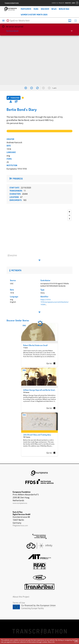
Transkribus (39, 587)
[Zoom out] (69, 215)
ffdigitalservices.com (20, 525)
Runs (36, 9)
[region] (39, 233)
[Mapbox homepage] (13, 256)
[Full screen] (76, 21)
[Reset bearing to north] (69, 219)
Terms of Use (19, 603)
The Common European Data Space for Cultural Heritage (39, 536)
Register (68, 3)
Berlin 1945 (64, 9)
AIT (39, 557)
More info (51, 642)
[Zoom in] (69, 212)
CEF (39, 607)
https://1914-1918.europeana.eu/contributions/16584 (54, 302)
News (54, 9)
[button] (16, 102)
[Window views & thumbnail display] (70, 21)
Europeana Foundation (39, 473)
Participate (26, 9)
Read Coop (39, 566)
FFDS (39, 482)
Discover (45, 9)
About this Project (21, 597)
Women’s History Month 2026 (34, 15)
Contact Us (55, 3)
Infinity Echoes (39, 546)
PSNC (39, 577)
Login (73, 3)
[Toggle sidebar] (3, 21)
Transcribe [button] (14, 98)
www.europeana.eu (20, 503)
